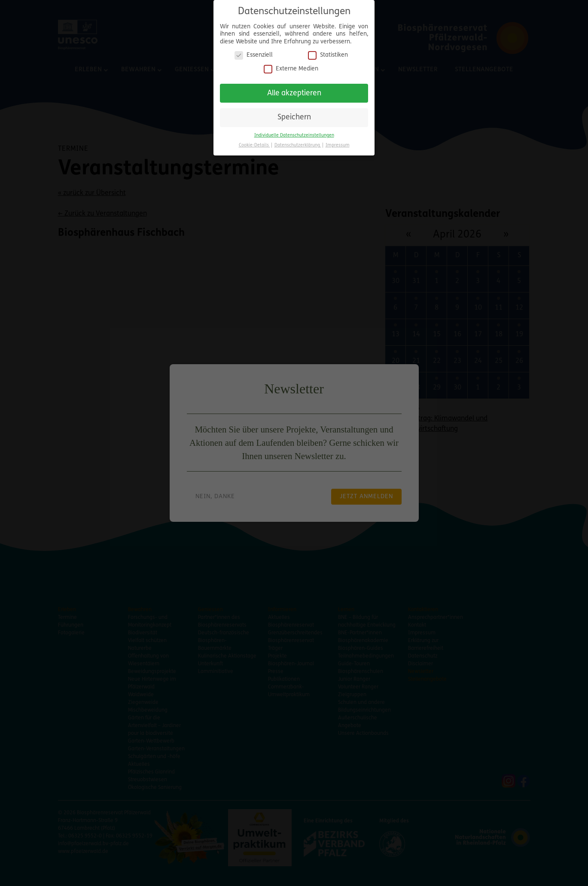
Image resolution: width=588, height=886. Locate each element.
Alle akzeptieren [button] (294, 93)
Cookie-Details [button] (254, 145)
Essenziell (254, 55)
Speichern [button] (294, 117)
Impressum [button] (338, 145)
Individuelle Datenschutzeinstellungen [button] (294, 135)
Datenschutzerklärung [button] (298, 145)
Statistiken (328, 55)
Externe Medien (291, 69)
